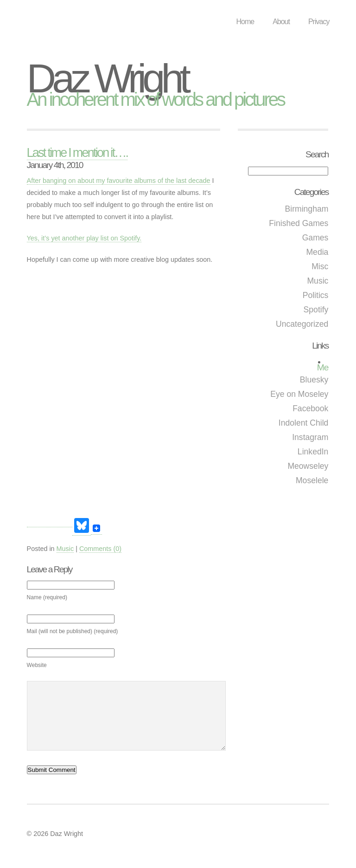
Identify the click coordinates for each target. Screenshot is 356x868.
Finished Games (299, 223)
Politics (316, 295)
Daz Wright (107, 78)
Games (315, 238)
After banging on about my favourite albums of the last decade (119, 181)
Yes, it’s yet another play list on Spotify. (84, 238)
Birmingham (307, 209)
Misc (320, 266)
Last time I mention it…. (77, 153)
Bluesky (314, 380)
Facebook (310, 408)
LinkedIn (313, 452)
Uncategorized (302, 324)
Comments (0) (100, 549)
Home (245, 22)
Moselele (312, 480)
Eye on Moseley (299, 394)
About (281, 22)
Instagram (310, 437)
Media (317, 252)
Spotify (316, 310)
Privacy (319, 22)
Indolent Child (304, 423)
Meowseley (308, 466)
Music (318, 281)
